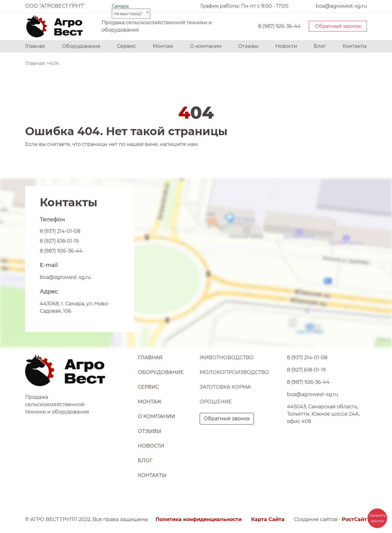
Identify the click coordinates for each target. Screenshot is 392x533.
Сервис (126, 46)
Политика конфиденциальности (199, 519)
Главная (35, 46)
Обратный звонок (338, 26)
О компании (206, 46)
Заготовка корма (225, 387)
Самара (120, 6)
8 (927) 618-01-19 (59, 241)
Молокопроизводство (234, 372)
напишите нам (179, 144)
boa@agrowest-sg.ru (65, 277)
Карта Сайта (268, 519)
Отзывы (248, 46)
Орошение (216, 402)
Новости (286, 46)
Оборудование (81, 46)
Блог (320, 46)
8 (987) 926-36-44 (279, 26)
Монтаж (163, 46)
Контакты (355, 46)
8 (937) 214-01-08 (60, 231)
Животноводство (227, 358)
